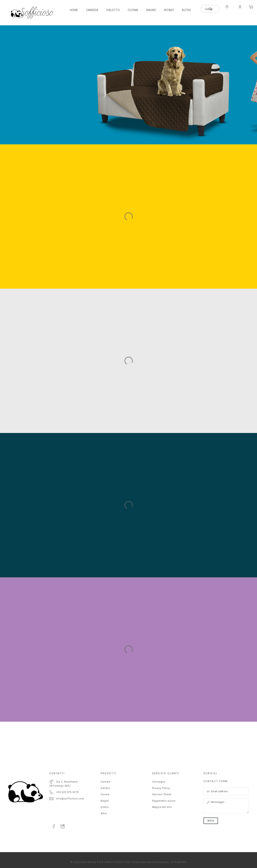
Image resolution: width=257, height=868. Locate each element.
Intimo (105, 807)
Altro (104, 813)
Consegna (159, 782)
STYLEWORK (179, 862)
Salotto (105, 788)
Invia (211, 821)
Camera (106, 782)
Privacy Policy (161, 788)
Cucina (105, 794)
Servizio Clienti (162, 794)
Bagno (105, 801)
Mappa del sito (162, 807)
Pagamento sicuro (164, 801)
